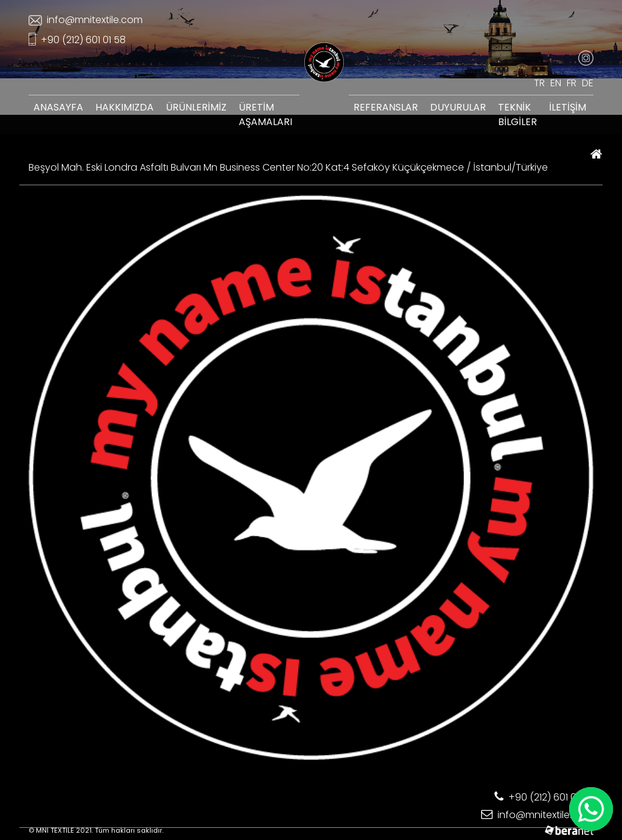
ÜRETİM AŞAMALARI (265, 114)
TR (539, 83)
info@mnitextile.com (86, 20)
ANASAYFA (58, 107)
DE (588, 83)
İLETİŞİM (568, 107)
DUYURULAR (458, 107)
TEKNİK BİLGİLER (518, 114)
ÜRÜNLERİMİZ (196, 107)
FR (572, 83)
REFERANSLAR (386, 107)
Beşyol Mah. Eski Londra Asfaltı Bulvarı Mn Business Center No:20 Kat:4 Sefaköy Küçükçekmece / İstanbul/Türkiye (288, 167)
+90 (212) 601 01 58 (77, 40)
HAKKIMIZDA (125, 107)
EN (556, 83)
